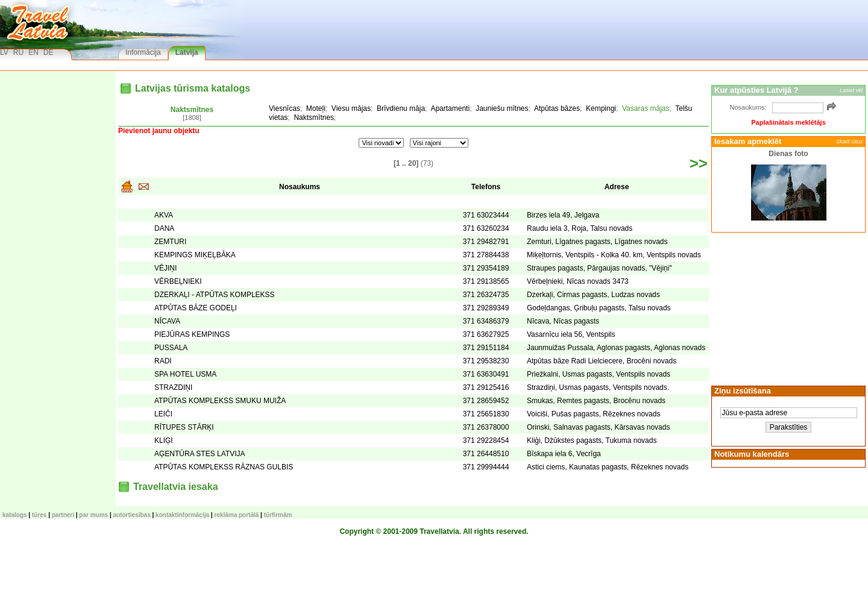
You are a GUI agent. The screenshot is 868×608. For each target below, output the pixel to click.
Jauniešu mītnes (502, 108)
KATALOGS (15, 515)
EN (33, 52)
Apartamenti (450, 108)
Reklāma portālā (236, 515)
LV (4, 52)
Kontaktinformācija (182, 515)
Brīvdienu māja (401, 108)
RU (18, 52)
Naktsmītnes (192, 110)
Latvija (187, 52)
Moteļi (316, 108)
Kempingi (601, 108)
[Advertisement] (787, 308)
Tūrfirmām (278, 515)
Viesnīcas (285, 108)
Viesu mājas (351, 108)
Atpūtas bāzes (557, 108)
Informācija (143, 52)
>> (699, 163)
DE (49, 52)
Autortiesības (132, 515)
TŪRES (39, 515)
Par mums (93, 515)
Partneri (63, 515)
